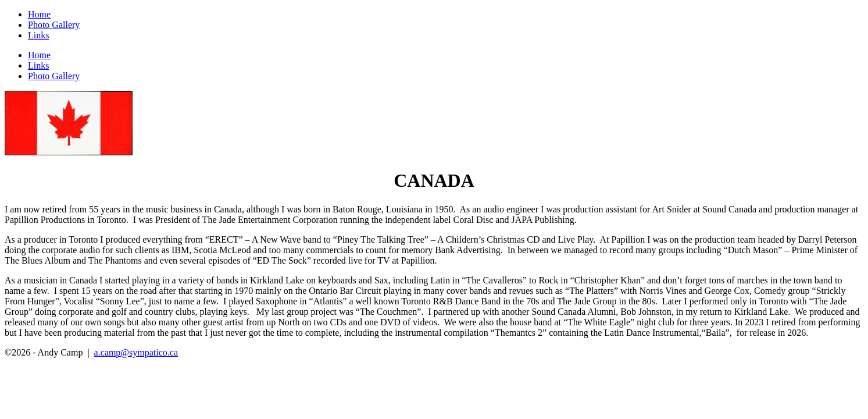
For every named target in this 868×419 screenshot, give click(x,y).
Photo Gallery (54, 25)
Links (38, 35)
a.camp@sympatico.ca (136, 352)
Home (39, 14)
